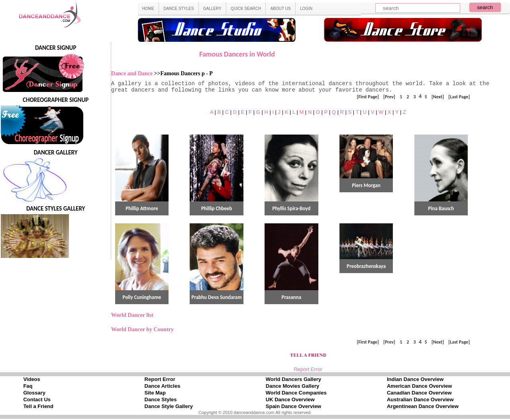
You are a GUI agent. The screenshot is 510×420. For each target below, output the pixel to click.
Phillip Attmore (142, 208)
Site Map (155, 393)
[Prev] (389, 96)
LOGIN (306, 9)
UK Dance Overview (290, 399)
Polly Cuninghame (142, 297)
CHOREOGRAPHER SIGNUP (56, 100)
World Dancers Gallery (293, 379)
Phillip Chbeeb (217, 208)
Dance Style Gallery (169, 406)
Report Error (308, 369)
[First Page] (368, 96)
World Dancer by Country (142, 329)
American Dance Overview (419, 386)
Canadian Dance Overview (419, 393)
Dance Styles (161, 399)
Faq (28, 386)
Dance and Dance (133, 73)
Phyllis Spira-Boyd (292, 208)
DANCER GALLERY (56, 152)
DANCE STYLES (178, 9)
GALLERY (212, 9)
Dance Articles (163, 386)
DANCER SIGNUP (56, 48)
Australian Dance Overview (420, 399)
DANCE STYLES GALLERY (56, 209)
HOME (148, 9)
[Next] (438, 96)
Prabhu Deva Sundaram (216, 297)
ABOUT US (281, 9)
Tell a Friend (38, 406)
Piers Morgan (366, 185)
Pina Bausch (441, 208)
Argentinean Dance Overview (423, 406)
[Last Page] (459, 96)
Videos (31, 379)
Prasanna (292, 297)
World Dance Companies (296, 393)
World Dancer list (132, 315)
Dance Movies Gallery (292, 386)
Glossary (34, 393)
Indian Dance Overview (415, 379)
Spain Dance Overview (293, 406)
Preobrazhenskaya (366, 266)
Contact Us (37, 399)
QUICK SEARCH (246, 9)
